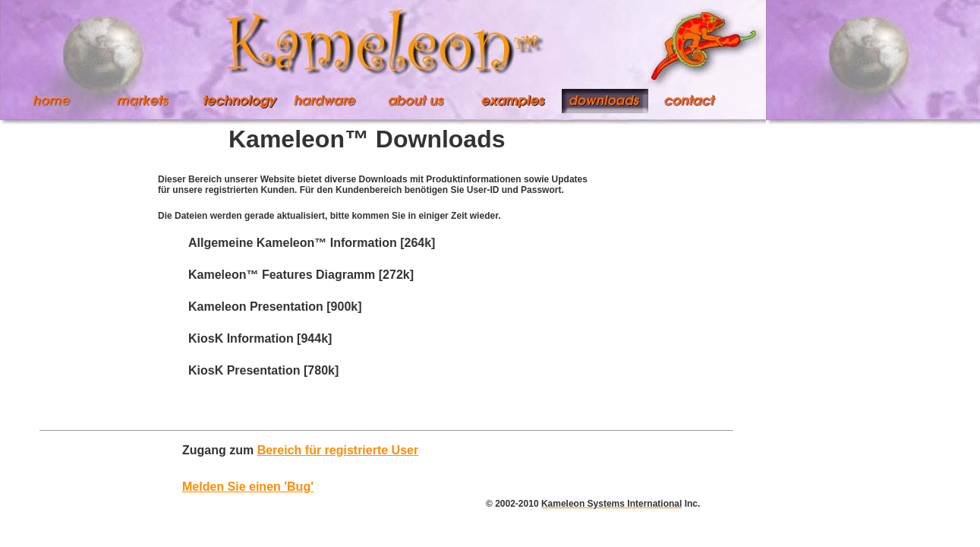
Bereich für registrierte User (338, 450)
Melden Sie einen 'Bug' (248, 487)
